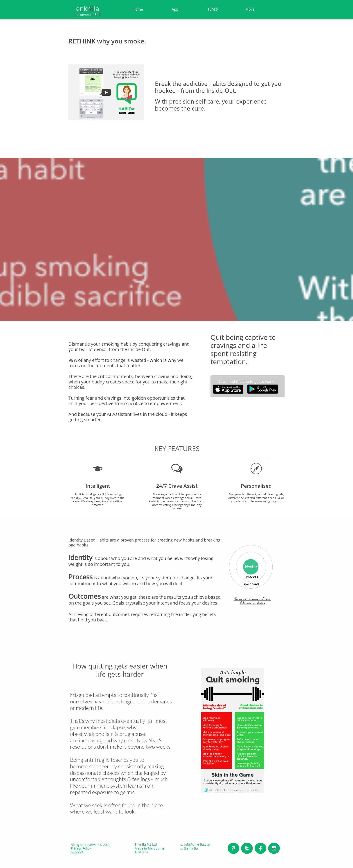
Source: (242, 599)
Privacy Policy (81, 848)
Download (227, 381)
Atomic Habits (252, 604)
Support (77, 852)
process (142, 540)
